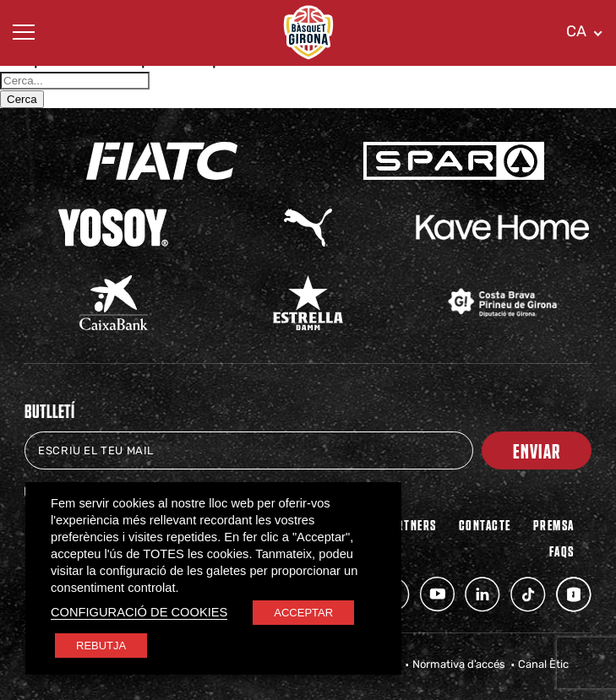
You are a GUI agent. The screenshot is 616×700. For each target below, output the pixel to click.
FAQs (562, 551)
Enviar (537, 450)
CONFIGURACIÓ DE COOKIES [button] (139, 612)
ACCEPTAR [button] (303, 613)
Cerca (22, 99)
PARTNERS (410, 524)
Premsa (554, 524)
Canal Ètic (543, 664)
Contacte (485, 524)
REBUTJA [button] (101, 646)
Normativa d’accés (459, 664)
